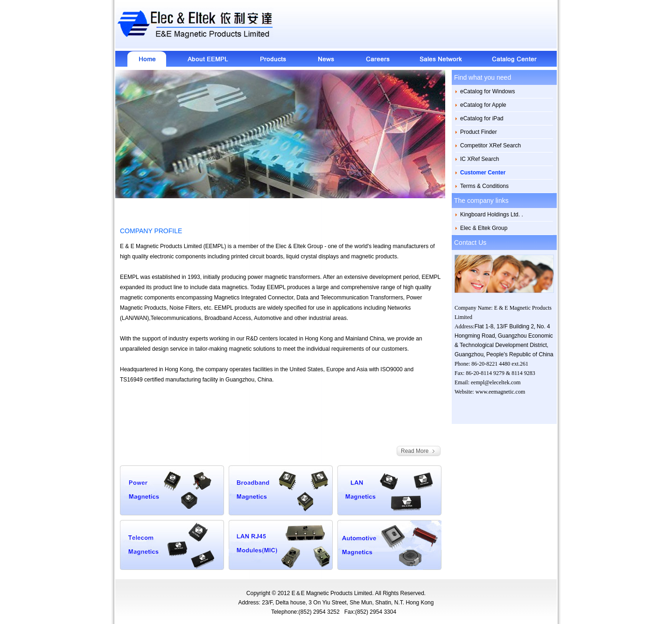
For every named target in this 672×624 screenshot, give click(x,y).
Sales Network (441, 59)
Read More (415, 451)
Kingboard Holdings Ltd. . (492, 215)
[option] (280, 134)
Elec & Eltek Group (484, 228)
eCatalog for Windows (487, 91)
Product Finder (479, 132)
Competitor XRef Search (490, 146)
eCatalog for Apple (483, 105)
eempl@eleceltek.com (496, 382)
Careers (377, 59)
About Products (272, 59)
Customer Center (483, 173)
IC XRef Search (479, 159)
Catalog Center (518, 59)
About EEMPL (207, 59)
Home (143, 59)
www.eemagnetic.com (500, 392)
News (326, 59)
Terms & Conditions (484, 186)
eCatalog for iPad (482, 118)
